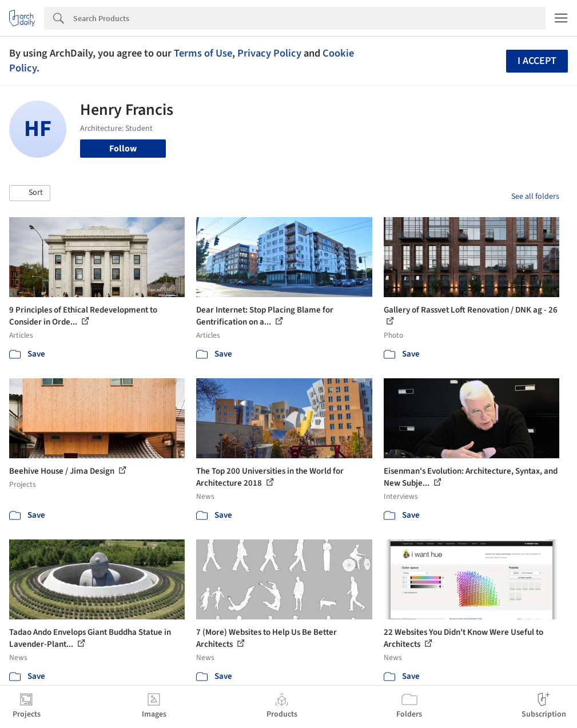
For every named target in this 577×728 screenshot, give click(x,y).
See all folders (535, 197)
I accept (537, 61)
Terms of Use (203, 53)
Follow (123, 149)
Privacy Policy (269, 53)
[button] (30, 193)
